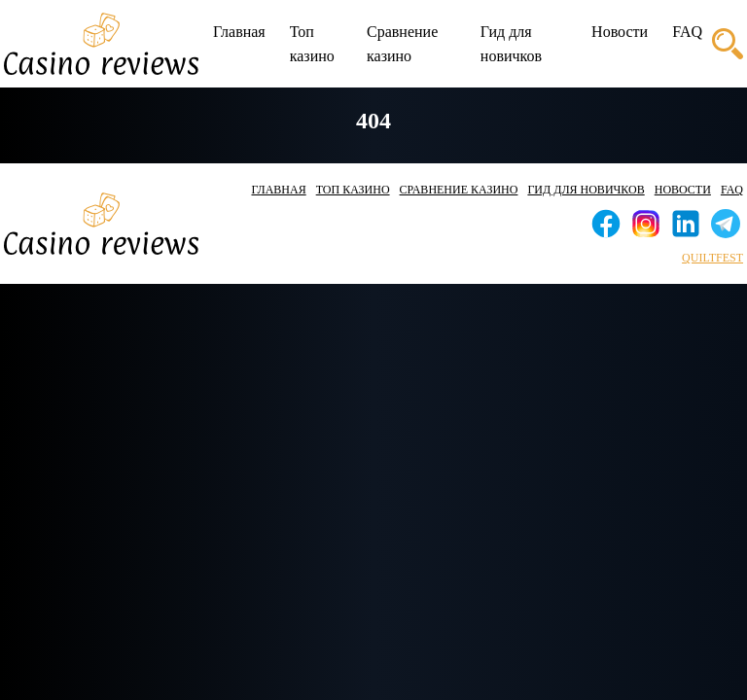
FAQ (687, 32)
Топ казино (312, 44)
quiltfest (712, 258)
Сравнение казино (402, 44)
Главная (239, 32)
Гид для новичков (511, 44)
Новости (620, 32)
